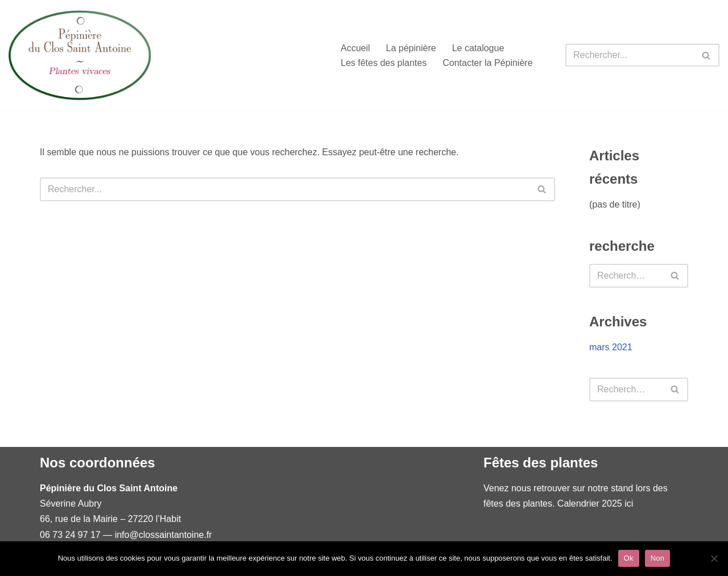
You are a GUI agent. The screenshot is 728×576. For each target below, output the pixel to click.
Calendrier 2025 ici (595, 504)
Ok (629, 558)
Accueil (355, 48)
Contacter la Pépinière (487, 63)
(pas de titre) (615, 204)
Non (658, 558)
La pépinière (411, 48)
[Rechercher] (630, 55)
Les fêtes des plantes (384, 63)
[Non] (714, 558)
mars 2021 (611, 347)
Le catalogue (478, 48)
